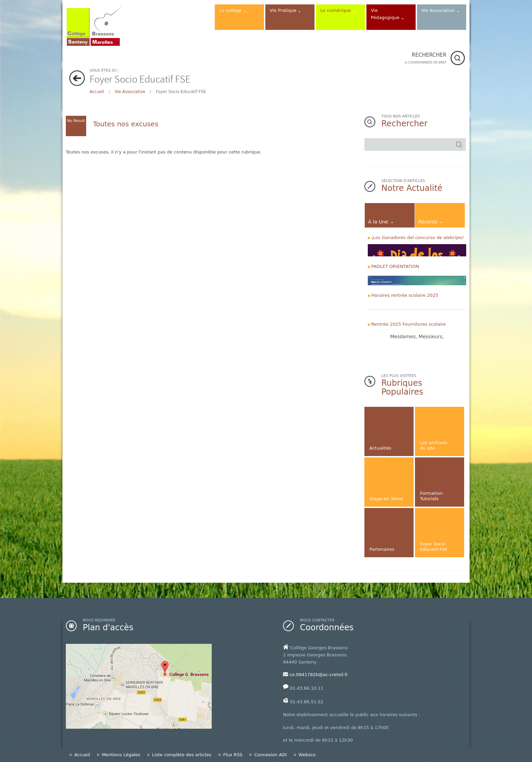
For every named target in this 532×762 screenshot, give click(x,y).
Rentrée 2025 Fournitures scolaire (408, 324)
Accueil (97, 92)
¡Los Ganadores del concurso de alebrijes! (417, 238)
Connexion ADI (270, 755)
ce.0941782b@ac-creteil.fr (319, 675)
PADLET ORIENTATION (395, 266)
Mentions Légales (121, 755)
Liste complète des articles (182, 755)
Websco (307, 755)
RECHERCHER (426, 59)
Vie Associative (130, 92)
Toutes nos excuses (126, 124)
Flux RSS (233, 755)
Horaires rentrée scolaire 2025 (405, 295)
